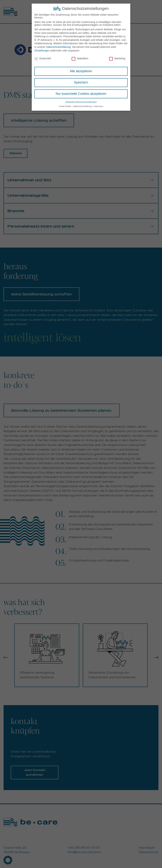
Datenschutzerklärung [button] (83, 106)
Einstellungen (42, 50)
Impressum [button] (99, 106)
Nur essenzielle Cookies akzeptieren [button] (81, 93)
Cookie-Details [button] (65, 106)
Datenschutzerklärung (58, 47)
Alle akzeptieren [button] (81, 71)
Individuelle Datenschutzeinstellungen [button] (81, 101)
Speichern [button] (81, 82)
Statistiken (80, 58)
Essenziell (43, 58)
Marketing (117, 58)
